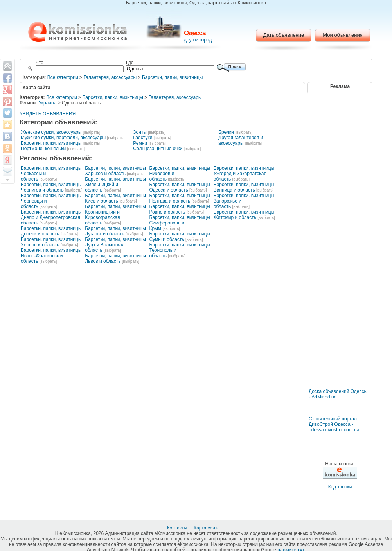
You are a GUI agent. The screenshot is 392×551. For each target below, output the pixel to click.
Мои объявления (343, 35)
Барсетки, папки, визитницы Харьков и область (115, 171)
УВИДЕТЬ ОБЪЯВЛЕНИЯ (48, 114)
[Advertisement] (340, 366)
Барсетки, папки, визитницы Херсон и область (51, 242)
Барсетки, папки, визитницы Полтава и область (180, 198)
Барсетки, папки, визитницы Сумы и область (180, 237)
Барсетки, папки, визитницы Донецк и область (51, 231)
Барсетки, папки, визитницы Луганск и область (115, 231)
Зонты (140, 132)
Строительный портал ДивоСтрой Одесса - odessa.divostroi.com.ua (334, 424)
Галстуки (143, 138)
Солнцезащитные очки (158, 149)
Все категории (63, 77)
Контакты (178, 528)
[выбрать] (92, 132)
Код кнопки (340, 487)
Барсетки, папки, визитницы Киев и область (115, 198)
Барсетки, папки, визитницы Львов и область (115, 258)
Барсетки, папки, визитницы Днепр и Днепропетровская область (51, 217)
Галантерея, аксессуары (110, 77)
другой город (198, 40)
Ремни (140, 143)
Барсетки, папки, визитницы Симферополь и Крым (180, 223)
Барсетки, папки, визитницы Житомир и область (244, 215)
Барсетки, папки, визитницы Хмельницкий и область (115, 185)
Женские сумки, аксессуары (51, 132)
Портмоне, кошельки (43, 149)
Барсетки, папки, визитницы (173, 77)
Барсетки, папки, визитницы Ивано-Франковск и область (51, 256)
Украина (48, 103)
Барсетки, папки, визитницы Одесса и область (180, 187)
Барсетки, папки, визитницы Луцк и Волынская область (115, 245)
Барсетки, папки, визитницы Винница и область (244, 187)
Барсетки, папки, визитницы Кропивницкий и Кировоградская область (115, 215)
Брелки (226, 132)
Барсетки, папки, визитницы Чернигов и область (51, 187)
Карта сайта (207, 528)
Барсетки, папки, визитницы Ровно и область (180, 209)
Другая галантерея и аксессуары (241, 140)
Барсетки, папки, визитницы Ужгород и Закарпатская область (244, 174)
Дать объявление (284, 35)
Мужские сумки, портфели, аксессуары (63, 138)
